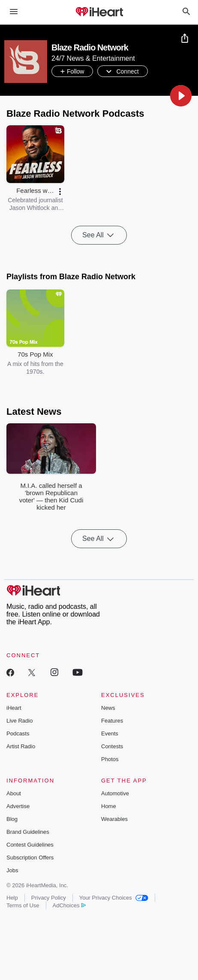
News (108, 708)
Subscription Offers (30, 857)
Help (12, 898)
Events (110, 734)
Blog (12, 819)
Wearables (114, 819)
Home (109, 806)
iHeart (14, 708)
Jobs (12, 870)
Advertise (18, 806)
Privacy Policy (49, 898)
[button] (181, 96)
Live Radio (19, 721)
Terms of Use (23, 905)
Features (112, 721)
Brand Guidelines (28, 832)
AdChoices (69, 905)
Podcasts (18, 734)
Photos (110, 759)
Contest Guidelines (30, 845)
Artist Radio (21, 746)
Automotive (115, 793)
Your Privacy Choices (114, 898)
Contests (112, 746)
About (14, 793)
